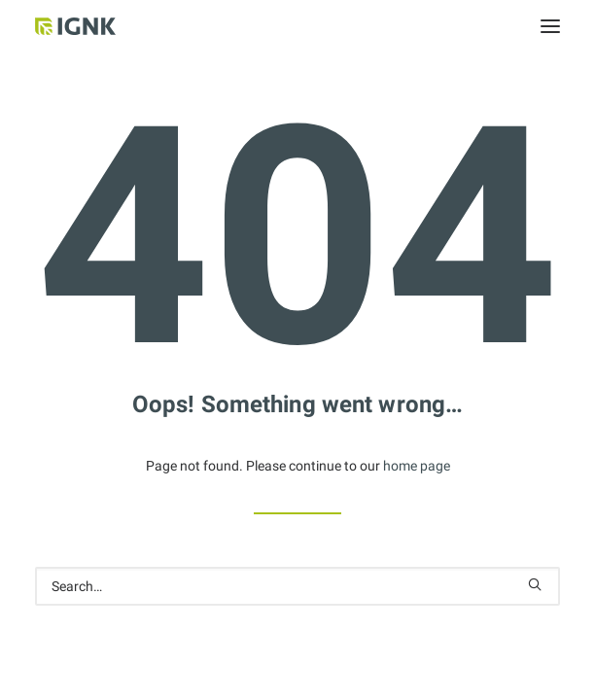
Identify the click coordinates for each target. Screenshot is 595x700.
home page (417, 466)
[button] (550, 26)
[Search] (297, 586)
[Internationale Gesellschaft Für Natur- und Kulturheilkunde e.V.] (102, 26)
